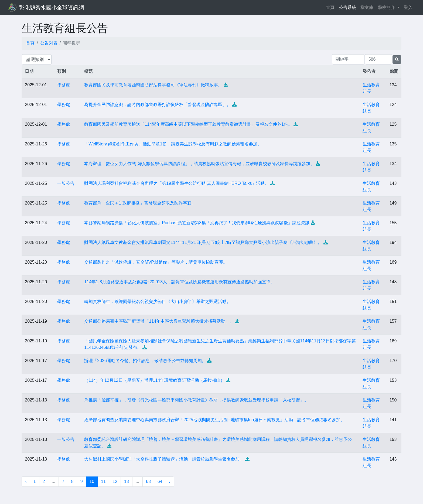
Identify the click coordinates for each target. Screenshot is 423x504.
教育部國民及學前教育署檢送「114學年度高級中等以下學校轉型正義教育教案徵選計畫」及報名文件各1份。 (188, 124)
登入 (408, 7)
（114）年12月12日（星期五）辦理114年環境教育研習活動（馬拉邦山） (154, 380)
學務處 (64, 85)
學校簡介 (387, 7)
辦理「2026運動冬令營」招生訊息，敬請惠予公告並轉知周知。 (145, 361)
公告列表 (49, 43)
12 (115, 481)
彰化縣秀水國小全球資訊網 (52, 8)
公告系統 (347, 7)
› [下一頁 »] (170, 481)
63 (148, 481)
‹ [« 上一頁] (26, 481)
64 (160, 481)
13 (127, 481)
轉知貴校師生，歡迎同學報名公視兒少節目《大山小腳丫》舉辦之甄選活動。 (158, 302)
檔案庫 (367, 7)
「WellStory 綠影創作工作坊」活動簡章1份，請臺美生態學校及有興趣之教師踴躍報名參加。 (173, 144)
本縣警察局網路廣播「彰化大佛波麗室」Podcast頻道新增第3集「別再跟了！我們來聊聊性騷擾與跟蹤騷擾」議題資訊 (197, 223)
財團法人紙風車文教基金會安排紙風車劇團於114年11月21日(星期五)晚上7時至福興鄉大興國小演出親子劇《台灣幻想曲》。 (203, 242)
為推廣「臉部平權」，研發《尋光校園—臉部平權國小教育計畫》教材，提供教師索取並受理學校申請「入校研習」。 (196, 400)
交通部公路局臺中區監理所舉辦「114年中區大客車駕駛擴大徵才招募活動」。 (159, 321)
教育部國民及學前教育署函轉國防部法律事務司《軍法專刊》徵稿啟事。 (153, 85)
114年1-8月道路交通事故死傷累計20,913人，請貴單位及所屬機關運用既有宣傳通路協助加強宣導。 (180, 282)
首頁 (331, 7)
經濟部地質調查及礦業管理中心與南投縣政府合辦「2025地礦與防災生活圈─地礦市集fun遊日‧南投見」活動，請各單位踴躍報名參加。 (214, 420)
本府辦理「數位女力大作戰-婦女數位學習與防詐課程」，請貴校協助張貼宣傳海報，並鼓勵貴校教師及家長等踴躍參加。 (199, 164)
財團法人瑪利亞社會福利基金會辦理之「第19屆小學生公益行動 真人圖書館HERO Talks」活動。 (177, 183)
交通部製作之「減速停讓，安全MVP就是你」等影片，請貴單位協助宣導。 (156, 262)
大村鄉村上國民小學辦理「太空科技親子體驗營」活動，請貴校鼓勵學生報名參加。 (164, 459)
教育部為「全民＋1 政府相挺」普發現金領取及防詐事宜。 (140, 203)
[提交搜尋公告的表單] (397, 59)
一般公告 (66, 183)
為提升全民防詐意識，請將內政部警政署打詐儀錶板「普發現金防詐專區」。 (158, 105)
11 (103, 481)
